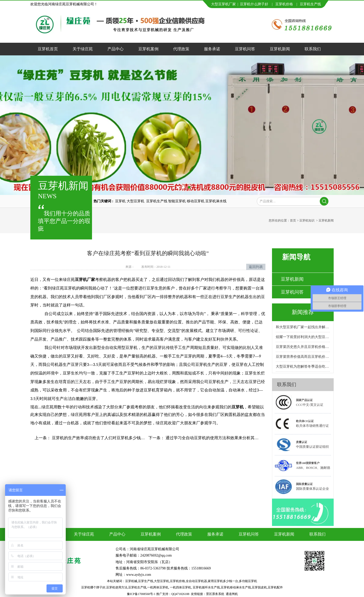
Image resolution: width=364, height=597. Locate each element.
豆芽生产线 (146, 581)
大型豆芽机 (162, 581)
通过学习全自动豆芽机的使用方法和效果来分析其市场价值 (218, 438)
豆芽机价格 (285, 4)
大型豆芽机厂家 (223, 4)
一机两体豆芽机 (158, 587)
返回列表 (256, 267)
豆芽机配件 (275, 587)
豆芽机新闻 (280, 49)
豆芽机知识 (307, 220)
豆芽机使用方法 (117, 587)
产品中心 (116, 49)
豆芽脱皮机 (259, 587)
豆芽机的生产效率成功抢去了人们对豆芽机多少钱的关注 (102, 438)
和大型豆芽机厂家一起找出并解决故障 (303, 327)
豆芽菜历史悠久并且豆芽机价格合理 (303, 347)
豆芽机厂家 (85, 280)
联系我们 (313, 49)
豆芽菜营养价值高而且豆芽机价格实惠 (303, 357)
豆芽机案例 (148, 49)
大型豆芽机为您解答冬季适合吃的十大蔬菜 (303, 367)
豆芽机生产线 (137, 587)
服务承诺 (212, 49)
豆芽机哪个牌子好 (93, 587)
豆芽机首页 (48, 49)
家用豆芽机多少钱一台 (223, 581)
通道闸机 (232, 594)
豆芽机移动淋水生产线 (236, 587)
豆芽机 (305, 4)
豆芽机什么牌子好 (254, 4)
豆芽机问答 (245, 49)
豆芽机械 (131, 581)
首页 (293, 220)
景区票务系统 (215, 594)
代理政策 (181, 49)
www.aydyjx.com (139, 575)
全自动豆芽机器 (196, 581)
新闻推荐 (303, 312)
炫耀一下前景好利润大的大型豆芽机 (303, 337)
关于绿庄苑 (83, 49)
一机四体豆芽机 (180, 587)
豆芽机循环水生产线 (206, 587)
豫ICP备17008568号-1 (141, 594)
